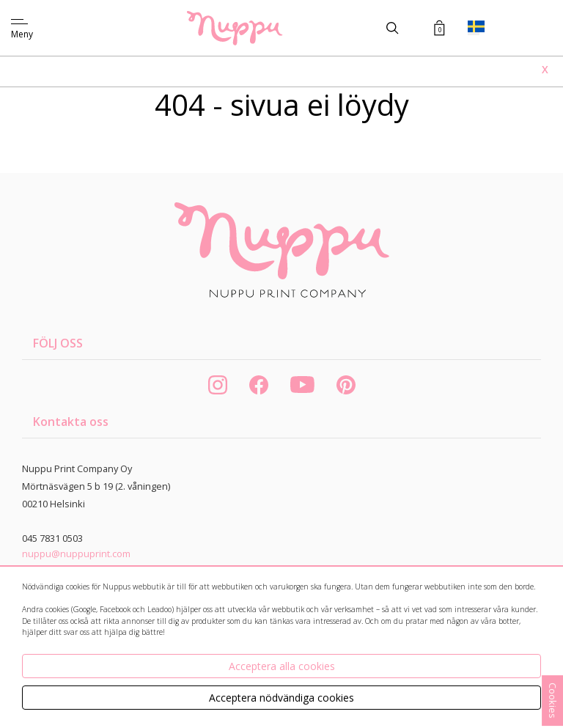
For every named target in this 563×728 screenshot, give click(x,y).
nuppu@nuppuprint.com (76, 554)
